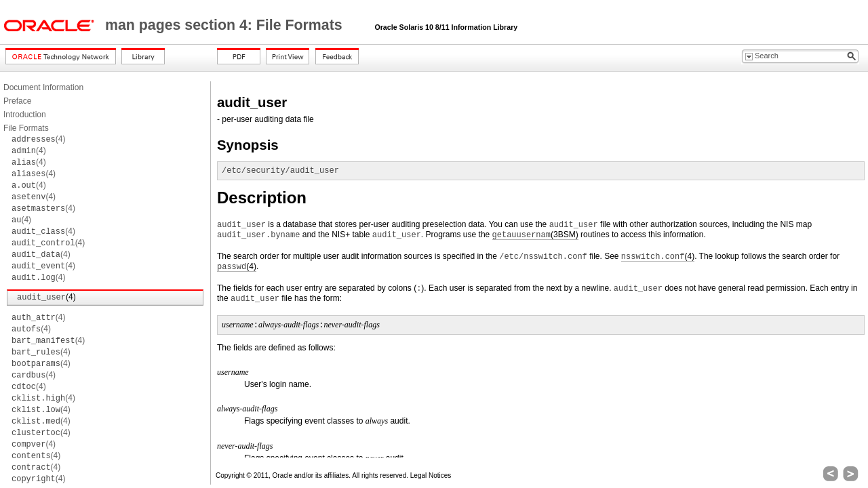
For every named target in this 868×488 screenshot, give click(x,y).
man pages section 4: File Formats (226, 25)
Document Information (43, 87)
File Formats (26, 128)
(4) (38, 139)
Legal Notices (431, 475)
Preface (17, 101)
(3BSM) (535, 235)
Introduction (25, 115)
